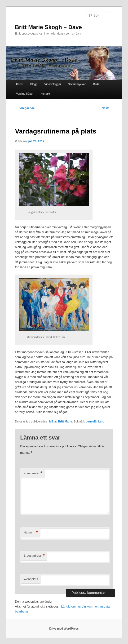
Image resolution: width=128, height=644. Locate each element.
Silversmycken (77, 84)
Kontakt (45, 94)
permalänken (94, 422)
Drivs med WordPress (64, 629)
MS (51, 422)
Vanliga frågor (25, 94)
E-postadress (34, 556)
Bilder (97, 84)
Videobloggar (53, 84)
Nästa (107, 108)
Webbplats (31, 579)
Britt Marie (65, 422)
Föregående (25, 108)
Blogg (34, 84)
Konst (20, 84)
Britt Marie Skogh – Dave (48, 27)
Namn (31, 533)
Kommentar (33, 473)
